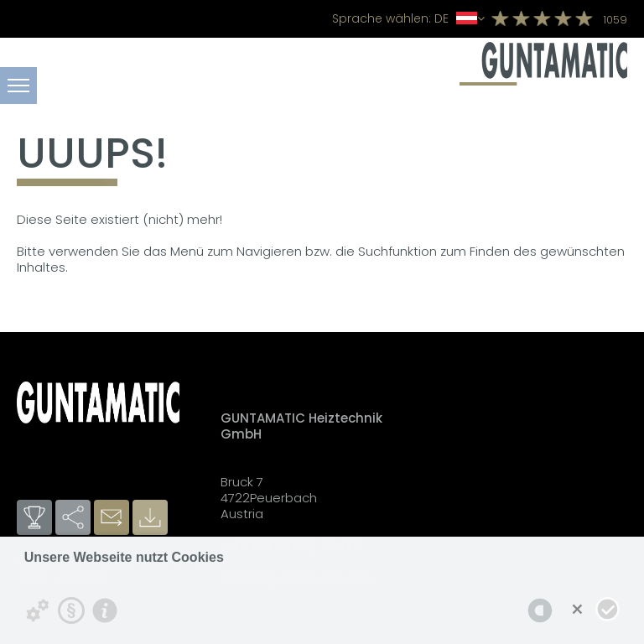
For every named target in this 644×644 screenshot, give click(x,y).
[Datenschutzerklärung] (71, 610)
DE (408, 18)
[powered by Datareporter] (540, 610)
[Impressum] (105, 610)
